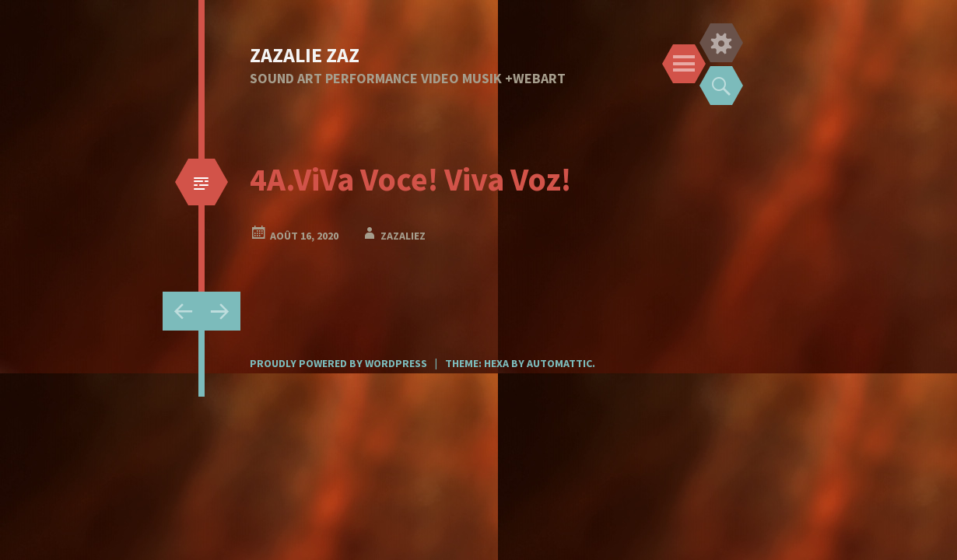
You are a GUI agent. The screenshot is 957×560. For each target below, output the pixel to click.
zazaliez (403, 236)
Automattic (559, 363)
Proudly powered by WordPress (338, 363)
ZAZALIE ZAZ (305, 55)
